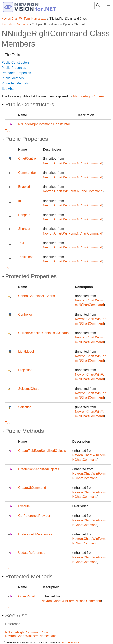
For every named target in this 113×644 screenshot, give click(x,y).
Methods (22, 24)
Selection (25, 407)
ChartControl (27, 159)
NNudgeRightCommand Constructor (44, 124)
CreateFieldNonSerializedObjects (42, 451)
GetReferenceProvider (34, 516)
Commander (27, 173)
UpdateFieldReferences (35, 534)
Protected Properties (16, 73)
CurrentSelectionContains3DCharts (43, 333)
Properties (8, 24)
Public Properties (14, 68)
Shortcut (24, 229)
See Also (8, 89)
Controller (25, 314)
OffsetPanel (27, 596)
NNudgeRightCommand (90, 96)
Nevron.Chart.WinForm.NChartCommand (73, 163)
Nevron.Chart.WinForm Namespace (24, 19)
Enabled (24, 187)
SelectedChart (28, 389)
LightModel (26, 351)
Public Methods (13, 78)
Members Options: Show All (68, 24)
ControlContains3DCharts (37, 296)
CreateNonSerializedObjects (39, 469)
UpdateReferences (32, 553)
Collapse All (39, 24)
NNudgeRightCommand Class (27, 632)
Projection (25, 370)
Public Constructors (16, 62)
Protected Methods (15, 83)
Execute (24, 506)
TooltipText (26, 257)
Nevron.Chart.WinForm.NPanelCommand (73, 191)
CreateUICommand (32, 488)
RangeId (24, 215)
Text (21, 243)
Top (8, 131)
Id (19, 201)
